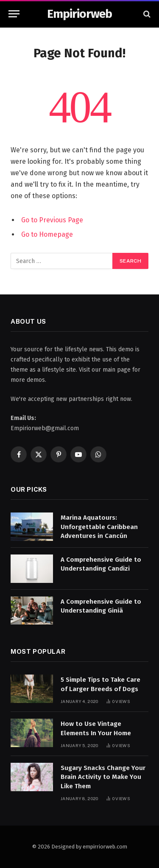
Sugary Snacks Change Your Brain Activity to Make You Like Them (103, 777)
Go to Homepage (47, 234)
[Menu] (14, 14)
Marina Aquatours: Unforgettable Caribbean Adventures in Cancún (99, 527)
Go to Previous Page (52, 220)
